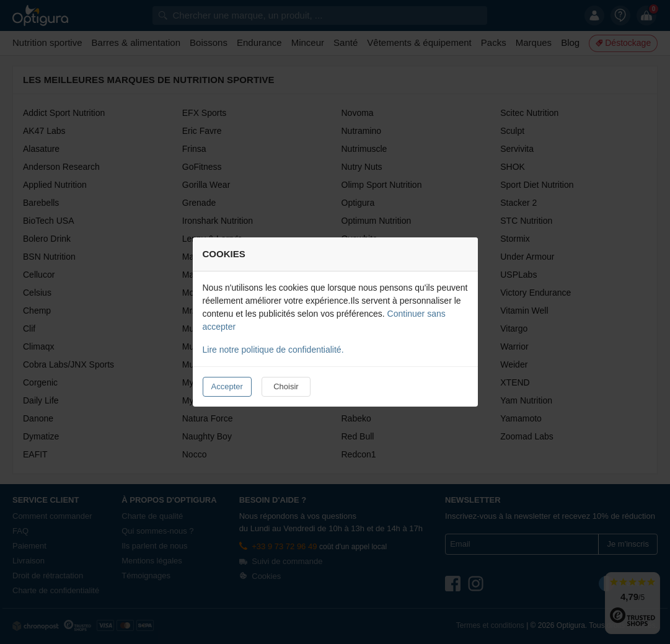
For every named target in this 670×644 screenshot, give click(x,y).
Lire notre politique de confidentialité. (273, 350)
